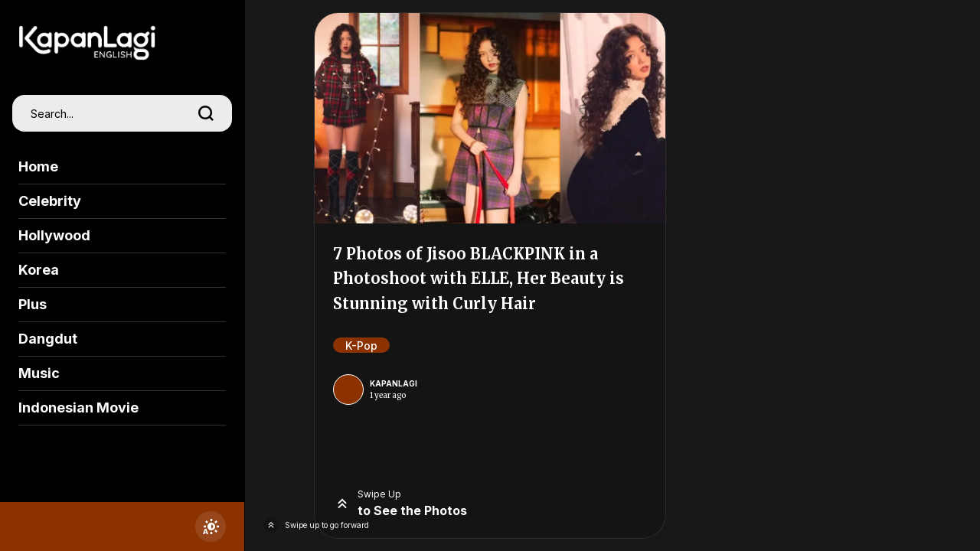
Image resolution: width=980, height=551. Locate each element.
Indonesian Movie (78, 408)
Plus (33, 304)
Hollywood (54, 235)
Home (38, 166)
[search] (206, 113)
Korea (39, 270)
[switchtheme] (211, 527)
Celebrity (50, 201)
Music (39, 373)
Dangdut (48, 339)
